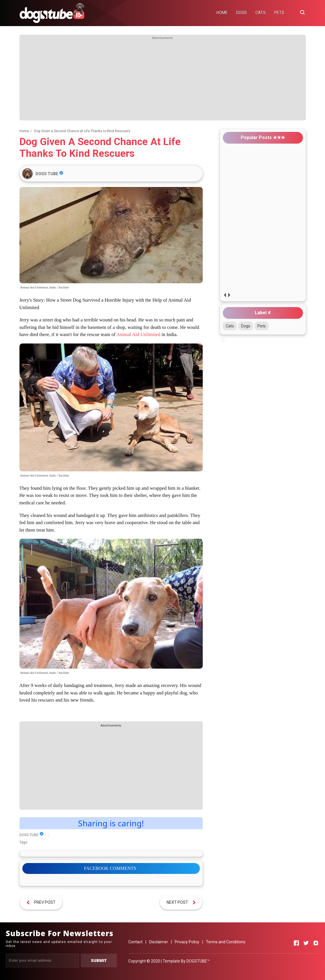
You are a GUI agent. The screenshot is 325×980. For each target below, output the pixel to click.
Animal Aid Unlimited (138, 334)
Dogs (246, 326)
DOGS (242, 13)
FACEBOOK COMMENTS (110, 868)
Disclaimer (159, 942)
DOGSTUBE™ (198, 961)
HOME (222, 13)
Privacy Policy (187, 942)
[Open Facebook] (296, 943)
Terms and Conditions (226, 942)
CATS (261, 13)
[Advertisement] (163, 80)
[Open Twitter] (306, 943)
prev (225, 295)
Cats (230, 326)
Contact (135, 942)
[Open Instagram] (316, 943)
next (229, 295)
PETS (279, 13)
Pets (262, 326)
